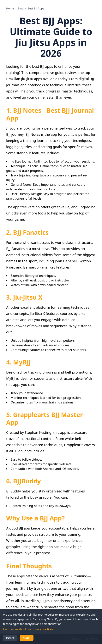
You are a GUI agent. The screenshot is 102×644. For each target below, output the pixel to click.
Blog (21, 8)
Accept (27, 638)
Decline (10, 638)
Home (10, 8)
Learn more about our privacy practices (28, 629)
